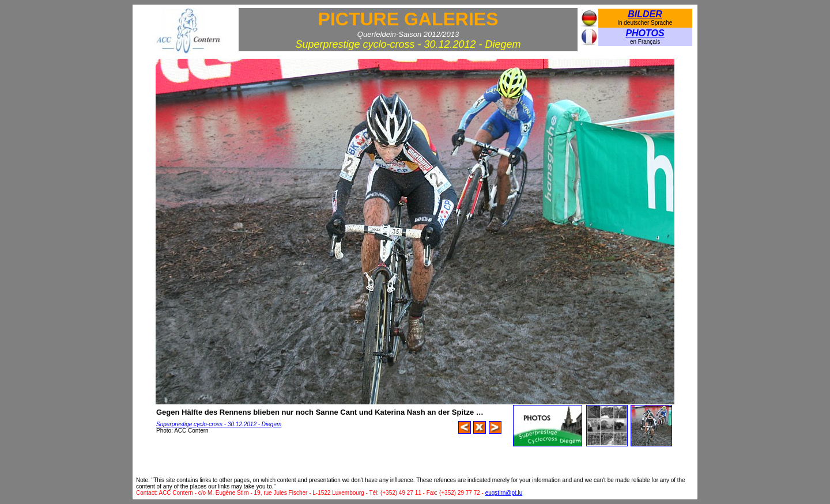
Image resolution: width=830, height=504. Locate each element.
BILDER (645, 14)
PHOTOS (645, 33)
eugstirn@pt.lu (504, 493)
